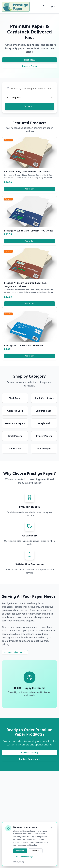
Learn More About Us (15, 652)
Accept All (20, 851)
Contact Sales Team (29, 759)
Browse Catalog (29, 753)
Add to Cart (29, 189)
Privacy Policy (19, 862)
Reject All (36, 851)
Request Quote (29, 66)
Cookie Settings (25, 857)
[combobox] (29, 97)
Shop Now (29, 60)
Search (29, 106)
